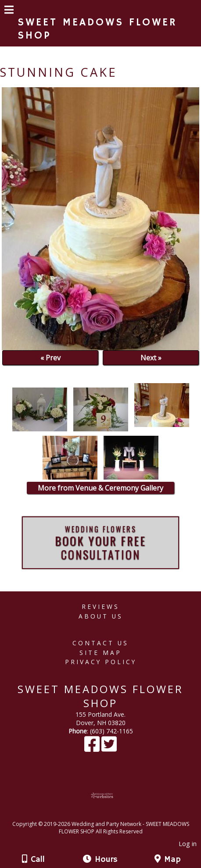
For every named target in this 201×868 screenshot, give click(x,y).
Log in (188, 844)
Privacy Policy (101, 662)
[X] (109, 748)
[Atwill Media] (108, 814)
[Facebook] (93, 748)
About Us (101, 616)
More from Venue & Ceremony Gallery (100, 488)
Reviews (100, 607)
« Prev (50, 358)
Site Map (100, 653)
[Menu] (9, 11)
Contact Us (100, 643)
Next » (151, 358)
